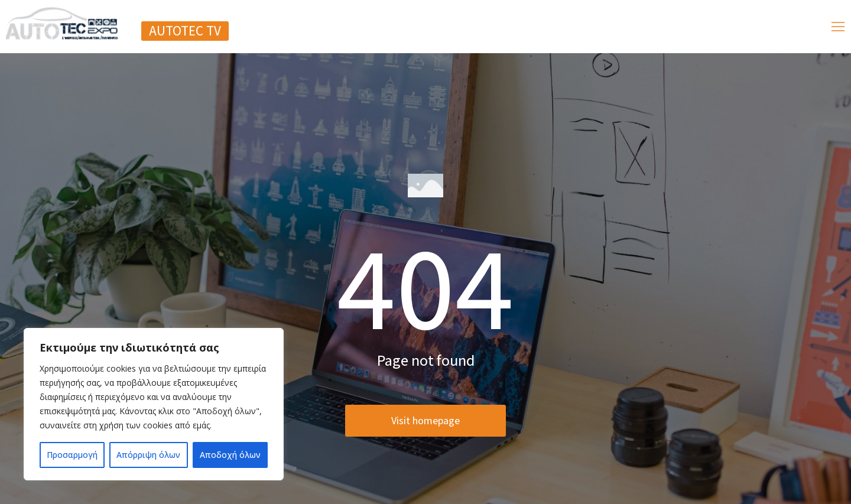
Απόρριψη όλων (148, 455)
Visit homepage (425, 431)
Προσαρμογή (72, 455)
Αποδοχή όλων (230, 455)
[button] (185, 31)
